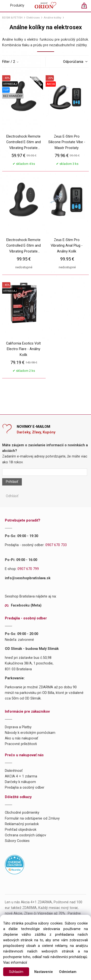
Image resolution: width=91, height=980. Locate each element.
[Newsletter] (45, 472)
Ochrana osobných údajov (25, 835)
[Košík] (87, 8)
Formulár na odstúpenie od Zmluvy (32, 818)
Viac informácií (15, 963)
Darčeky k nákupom (20, 782)
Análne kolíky (53, 18)
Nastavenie (44, 972)
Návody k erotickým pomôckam (30, 733)
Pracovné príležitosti (21, 744)
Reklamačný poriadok (22, 824)
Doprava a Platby (18, 727)
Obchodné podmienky (22, 813)
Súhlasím (16, 972)
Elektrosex (33, 18)
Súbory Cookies (17, 841)
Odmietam (68, 972)
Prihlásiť (12, 482)
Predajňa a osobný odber (25, 788)
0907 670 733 (56, 545)
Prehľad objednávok (21, 830)
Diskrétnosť (14, 771)
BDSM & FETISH (12, 18)
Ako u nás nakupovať (21, 738)
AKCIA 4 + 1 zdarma (21, 776)
